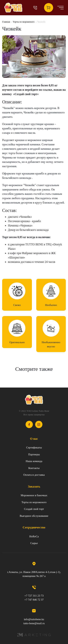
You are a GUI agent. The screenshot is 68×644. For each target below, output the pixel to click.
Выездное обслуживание (34, 516)
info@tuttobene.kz (34, 619)
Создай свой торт (34, 509)
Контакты (34, 468)
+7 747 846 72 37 (34, 600)
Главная (6, 22)
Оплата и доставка (34, 475)
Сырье (34, 543)
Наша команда (34, 461)
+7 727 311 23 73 (34, 596)
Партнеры (34, 454)
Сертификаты (34, 448)
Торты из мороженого (24, 22)
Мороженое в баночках (34, 495)
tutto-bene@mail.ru (34, 623)
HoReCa (34, 536)
